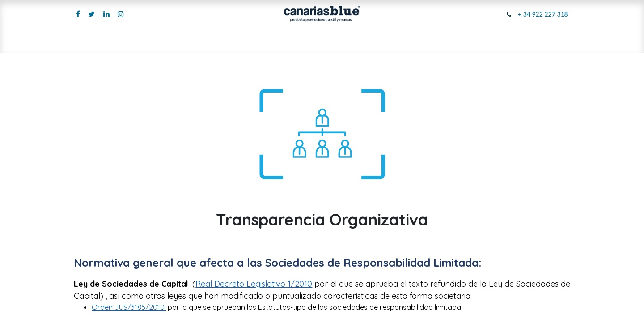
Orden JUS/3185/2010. (129, 307)
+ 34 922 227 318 (542, 14)
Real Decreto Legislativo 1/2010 (254, 284)
